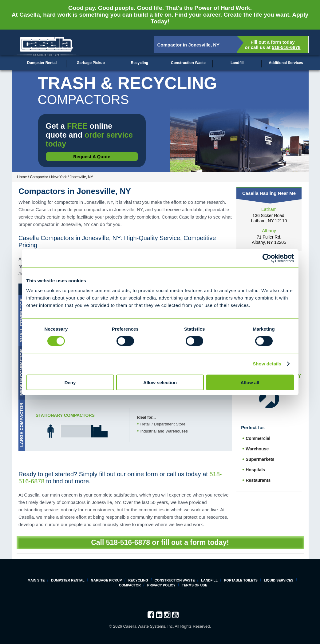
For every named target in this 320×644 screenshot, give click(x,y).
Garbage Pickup (91, 63)
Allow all (250, 382)
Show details (267, 364)
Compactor (130, 585)
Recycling (139, 63)
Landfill (237, 63)
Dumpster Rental (42, 63)
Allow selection (160, 382)
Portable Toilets (241, 580)
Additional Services (286, 63)
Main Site (36, 580)
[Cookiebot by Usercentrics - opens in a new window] (267, 258)
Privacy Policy (161, 585)
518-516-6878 (286, 47)
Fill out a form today (273, 42)
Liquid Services (279, 580)
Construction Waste (188, 63)
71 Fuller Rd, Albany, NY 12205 (269, 240)
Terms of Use (195, 585)
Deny (70, 382)
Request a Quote (92, 157)
